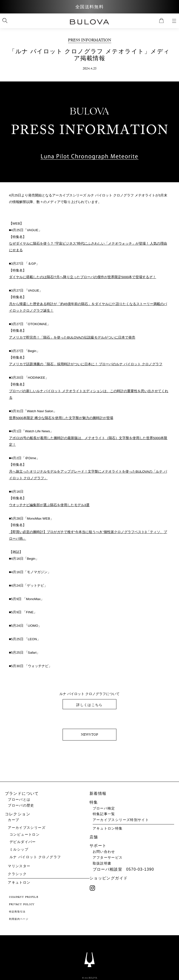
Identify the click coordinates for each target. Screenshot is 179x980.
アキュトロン (19, 883)
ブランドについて (22, 794)
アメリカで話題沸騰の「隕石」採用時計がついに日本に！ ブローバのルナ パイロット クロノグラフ (86, 365)
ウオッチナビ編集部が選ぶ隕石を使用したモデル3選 (49, 506)
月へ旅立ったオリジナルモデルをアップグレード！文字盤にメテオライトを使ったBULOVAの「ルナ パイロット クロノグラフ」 (88, 476)
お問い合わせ (104, 852)
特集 (94, 802)
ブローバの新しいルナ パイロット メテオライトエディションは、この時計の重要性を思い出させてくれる (89, 395)
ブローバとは (19, 800)
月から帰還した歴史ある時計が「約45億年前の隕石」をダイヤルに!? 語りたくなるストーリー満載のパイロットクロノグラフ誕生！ (88, 308)
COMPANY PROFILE (24, 898)
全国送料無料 (89, 7)
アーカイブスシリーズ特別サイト (121, 820)
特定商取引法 (17, 912)
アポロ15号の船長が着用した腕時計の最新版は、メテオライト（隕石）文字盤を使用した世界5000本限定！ (88, 442)
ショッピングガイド (109, 878)
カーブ (13, 820)
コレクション (18, 814)
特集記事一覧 (104, 814)
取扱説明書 (102, 864)
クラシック (17, 874)
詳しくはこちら (89, 707)
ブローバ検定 (104, 809)
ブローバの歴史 (21, 806)
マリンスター (19, 866)
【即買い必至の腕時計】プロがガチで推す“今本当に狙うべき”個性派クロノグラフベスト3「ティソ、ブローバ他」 (88, 537)
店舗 (94, 837)
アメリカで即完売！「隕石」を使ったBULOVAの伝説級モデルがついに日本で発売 (72, 338)
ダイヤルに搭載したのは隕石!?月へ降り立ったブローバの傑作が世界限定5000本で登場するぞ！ (83, 277)
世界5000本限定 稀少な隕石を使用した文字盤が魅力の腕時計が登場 (61, 419)
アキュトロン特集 (108, 829)
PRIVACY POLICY (22, 905)
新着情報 (98, 794)
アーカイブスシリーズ (27, 828)
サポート (98, 846)
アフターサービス (108, 858)
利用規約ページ (19, 920)
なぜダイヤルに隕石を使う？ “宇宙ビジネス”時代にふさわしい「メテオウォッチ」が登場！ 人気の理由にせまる (88, 247)
